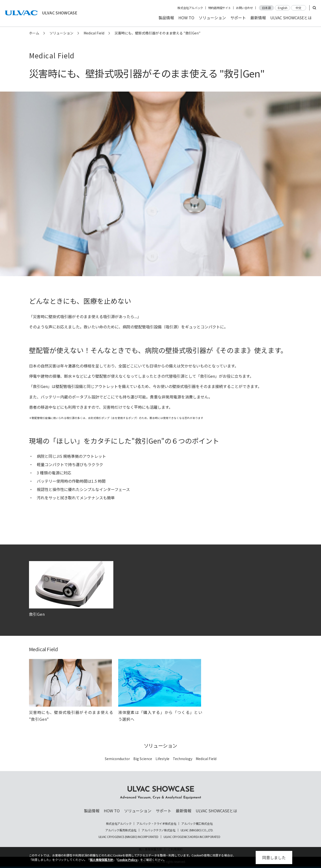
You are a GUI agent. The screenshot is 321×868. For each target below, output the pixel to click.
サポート (238, 18)
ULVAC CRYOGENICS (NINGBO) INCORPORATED (128, 837)
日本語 (266, 8)
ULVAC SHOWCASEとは (291, 18)
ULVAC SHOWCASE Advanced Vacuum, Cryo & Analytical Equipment (161, 793)
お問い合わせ (244, 8)
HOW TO (186, 18)
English (283, 8)
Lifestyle (162, 759)
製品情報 (166, 18)
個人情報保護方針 (101, 860)
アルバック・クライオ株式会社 (156, 824)
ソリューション (212, 18)
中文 (299, 8)
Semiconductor (117, 759)
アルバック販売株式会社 (121, 830)
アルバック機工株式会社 (197, 824)
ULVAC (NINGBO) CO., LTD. (197, 830)
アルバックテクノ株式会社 (159, 830)
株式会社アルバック (190, 8)
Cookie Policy (127, 860)
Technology (183, 759)
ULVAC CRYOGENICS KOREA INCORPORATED (192, 837)
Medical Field (94, 33)
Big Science (143, 759)
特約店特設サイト (219, 8)
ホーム (34, 33)
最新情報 (258, 18)
